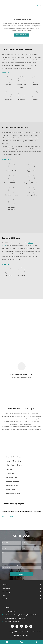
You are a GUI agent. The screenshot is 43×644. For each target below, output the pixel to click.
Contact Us (6, 607)
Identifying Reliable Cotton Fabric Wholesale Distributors (21, 511)
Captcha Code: (10, 565)
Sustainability (6, 592)
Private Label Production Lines (15, 127)
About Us (4, 599)
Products (4, 585)
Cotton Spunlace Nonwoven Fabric (17, 49)
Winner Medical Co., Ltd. (22, 632)
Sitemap (16, 635)
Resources (5, 595)
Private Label (6, 588)
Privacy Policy (24, 635)
